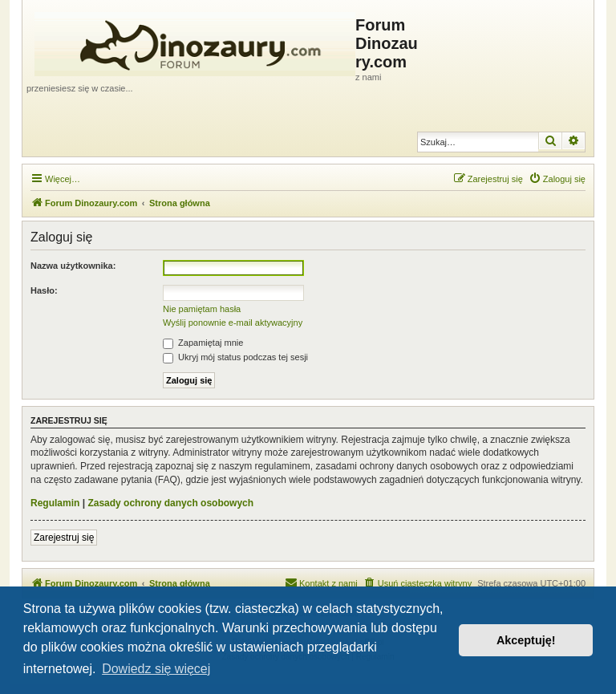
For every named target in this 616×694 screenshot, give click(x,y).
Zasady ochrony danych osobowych (170, 503)
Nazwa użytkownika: (73, 266)
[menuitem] (557, 179)
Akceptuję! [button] (526, 640)
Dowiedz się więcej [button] (156, 669)
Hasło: (44, 290)
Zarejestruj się (64, 538)
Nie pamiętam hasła (202, 309)
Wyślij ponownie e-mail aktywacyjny (233, 323)
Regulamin (55, 503)
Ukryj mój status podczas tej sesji (235, 357)
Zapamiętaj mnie (203, 343)
